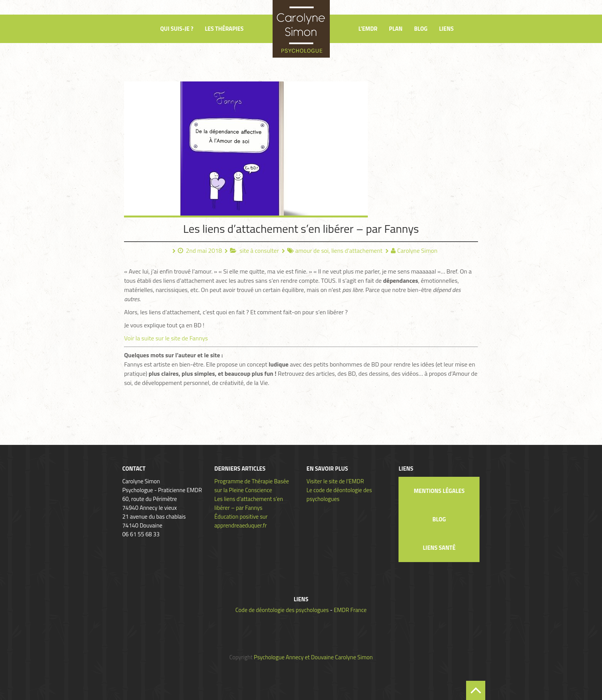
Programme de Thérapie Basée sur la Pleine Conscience (251, 486)
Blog (421, 29)
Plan (396, 29)
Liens (447, 29)
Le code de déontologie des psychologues (339, 494)
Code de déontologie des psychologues (282, 610)
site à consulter (259, 250)
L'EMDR (368, 29)
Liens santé (439, 548)
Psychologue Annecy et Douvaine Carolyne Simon (313, 657)
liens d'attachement (357, 250)
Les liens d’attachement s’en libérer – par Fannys (301, 229)
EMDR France (350, 610)
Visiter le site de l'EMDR (335, 481)
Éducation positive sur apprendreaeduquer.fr (241, 521)
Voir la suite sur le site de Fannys (166, 338)
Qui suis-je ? (177, 29)
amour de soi (312, 250)
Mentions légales (439, 491)
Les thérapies (224, 29)
